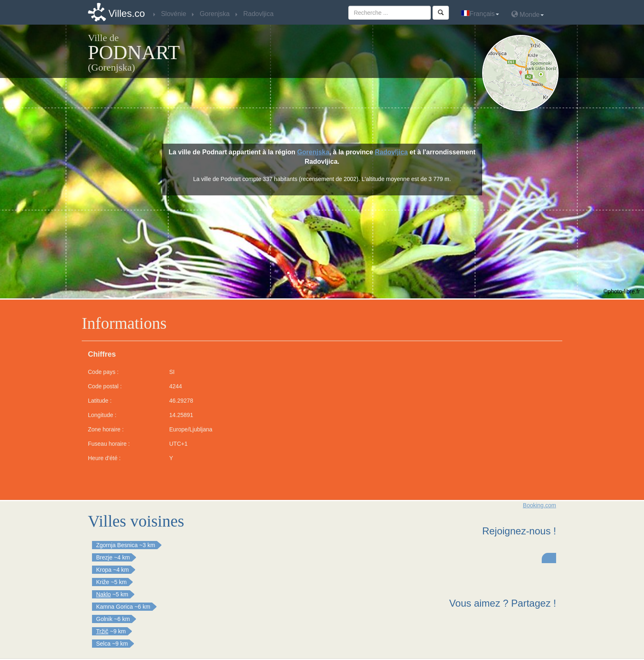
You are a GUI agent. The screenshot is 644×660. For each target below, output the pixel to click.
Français (480, 14)
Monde (528, 14)
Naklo (103, 594)
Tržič (102, 631)
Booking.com (539, 505)
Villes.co (127, 13)
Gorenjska (313, 152)
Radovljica (391, 152)
